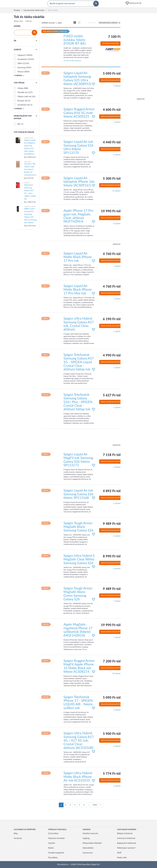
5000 (95, 805)
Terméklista (53, 858)
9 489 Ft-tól (112, 524)
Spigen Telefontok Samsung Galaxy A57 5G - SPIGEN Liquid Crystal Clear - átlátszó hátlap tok (79, 362)
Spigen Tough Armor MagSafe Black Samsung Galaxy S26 (78, 527)
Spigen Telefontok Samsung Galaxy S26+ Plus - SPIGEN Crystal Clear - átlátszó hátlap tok (78, 402)
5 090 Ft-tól (112, 74)
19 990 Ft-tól (111, 211)
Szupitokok (22, 59)
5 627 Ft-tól (112, 395)
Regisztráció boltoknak (127, 843)
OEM (20, 63)
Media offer (122, 858)
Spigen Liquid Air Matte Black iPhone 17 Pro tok (78, 257)
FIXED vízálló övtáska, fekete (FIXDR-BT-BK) (75, 40)
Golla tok (29, 21)
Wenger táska (18, 21)
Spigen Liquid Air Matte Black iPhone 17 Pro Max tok (78, 290)
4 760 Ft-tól (112, 254)
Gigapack (21, 55)
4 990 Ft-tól (112, 355)
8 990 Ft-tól (112, 556)
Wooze (20, 72)
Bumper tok (23, 101)
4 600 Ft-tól (112, 110)
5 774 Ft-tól (112, 774)
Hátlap (20, 88)
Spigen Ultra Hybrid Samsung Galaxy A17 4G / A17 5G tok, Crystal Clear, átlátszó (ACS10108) (79, 741)
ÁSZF (119, 853)
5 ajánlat (117, 331)
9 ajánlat (117, 86)
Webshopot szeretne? (126, 848)
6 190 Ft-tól (112, 319)
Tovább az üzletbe (110, 43)
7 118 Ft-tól (112, 455)
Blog (16, 834)
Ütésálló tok (23, 92)
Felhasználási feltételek (92, 843)
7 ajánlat (117, 122)
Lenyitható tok (24, 105)
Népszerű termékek (56, 838)
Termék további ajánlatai (72, 61)
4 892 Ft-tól (112, 491)
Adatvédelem (88, 848)
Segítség (86, 838)
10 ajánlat (116, 191)
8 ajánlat (117, 224)
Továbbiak (19, 75)
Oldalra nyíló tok (24, 97)
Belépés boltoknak (125, 834)
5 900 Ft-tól (112, 734)
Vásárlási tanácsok (90, 834)
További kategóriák (56, 853)
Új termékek (53, 834)
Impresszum (88, 853)
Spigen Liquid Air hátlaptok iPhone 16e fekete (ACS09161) (79, 182)
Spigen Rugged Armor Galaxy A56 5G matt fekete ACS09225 (79, 113)
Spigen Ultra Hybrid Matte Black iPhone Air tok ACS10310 (78, 777)
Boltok (51, 848)
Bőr (19, 124)
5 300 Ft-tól (112, 179)
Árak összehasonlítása (112, 80)
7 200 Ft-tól (112, 661)
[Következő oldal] (101, 805)
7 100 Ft (114, 37)
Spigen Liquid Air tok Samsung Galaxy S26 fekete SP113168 (78, 494)
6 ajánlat (117, 155)
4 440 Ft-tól (112, 142)
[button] (134, 3)
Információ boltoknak (126, 838)
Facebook (18, 838)
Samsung (21, 68)
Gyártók (52, 843)
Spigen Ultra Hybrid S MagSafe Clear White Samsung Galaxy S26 (79, 560)
